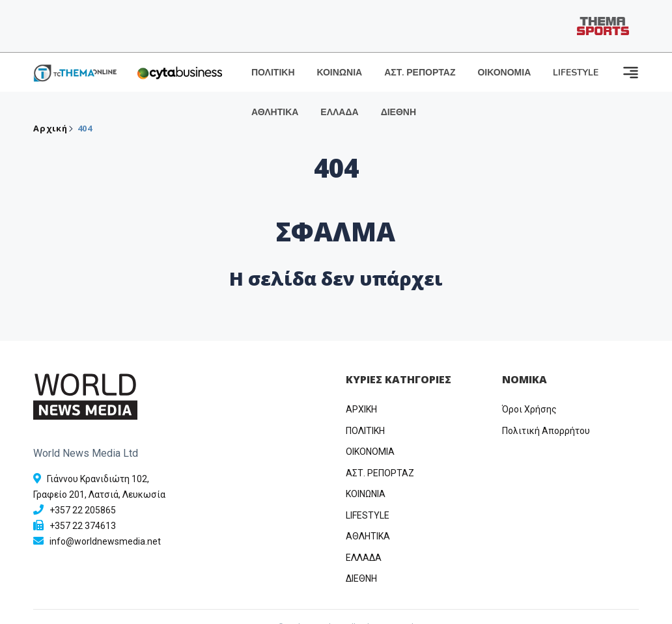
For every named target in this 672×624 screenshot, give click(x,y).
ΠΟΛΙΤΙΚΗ (273, 73)
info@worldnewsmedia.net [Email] (105, 541)
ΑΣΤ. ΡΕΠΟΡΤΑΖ (420, 73)
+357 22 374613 (83, 526)
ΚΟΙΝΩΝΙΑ (340, 73)
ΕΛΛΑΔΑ (339, 112)
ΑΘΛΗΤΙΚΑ (275, 112)
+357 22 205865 (83, 510)
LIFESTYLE (576, 73)
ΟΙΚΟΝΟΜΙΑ (504, 73)
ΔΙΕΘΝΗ (399, 112)
